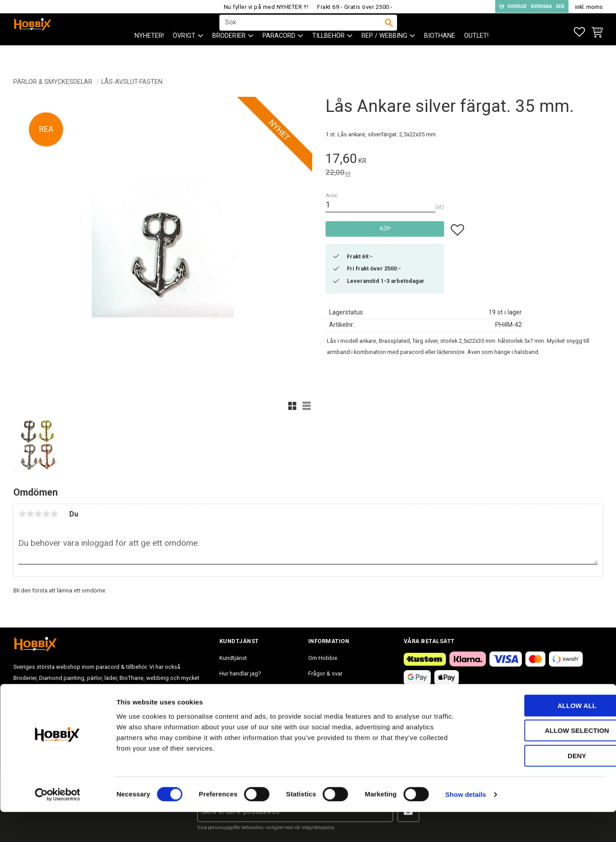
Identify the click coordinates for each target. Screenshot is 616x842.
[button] (579, 32)
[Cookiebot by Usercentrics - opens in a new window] (58, 825)
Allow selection (542, 761)
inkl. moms (589, 7)
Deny (542, 786)
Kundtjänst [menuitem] (233, 658)
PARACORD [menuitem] (279, 54)
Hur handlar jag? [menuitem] (240, 673)
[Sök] (389, 32)
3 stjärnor (38, 514)
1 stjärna (22, 514)
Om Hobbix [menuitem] (323, 658)
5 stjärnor (54, 514)
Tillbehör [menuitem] (328, 54)
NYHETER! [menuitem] (149, 54)
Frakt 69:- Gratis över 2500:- (355, 7)
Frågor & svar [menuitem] (325, 673)
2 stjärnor (30, 514)
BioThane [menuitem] (440, 54)
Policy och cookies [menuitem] (243, 705)
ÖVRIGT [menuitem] (184, 54)
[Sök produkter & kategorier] (302, 32)
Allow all (542, 736)
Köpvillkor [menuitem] (232, 689)
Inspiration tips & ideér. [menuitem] (338, 689)
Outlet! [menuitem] (476, 54)
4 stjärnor (46, 514)
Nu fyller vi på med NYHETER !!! (266, 7)
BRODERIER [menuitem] (229, 54)
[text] (464, 160)
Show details (466, 824)
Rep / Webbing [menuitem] (384, 54)
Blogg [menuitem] (316, 705)
